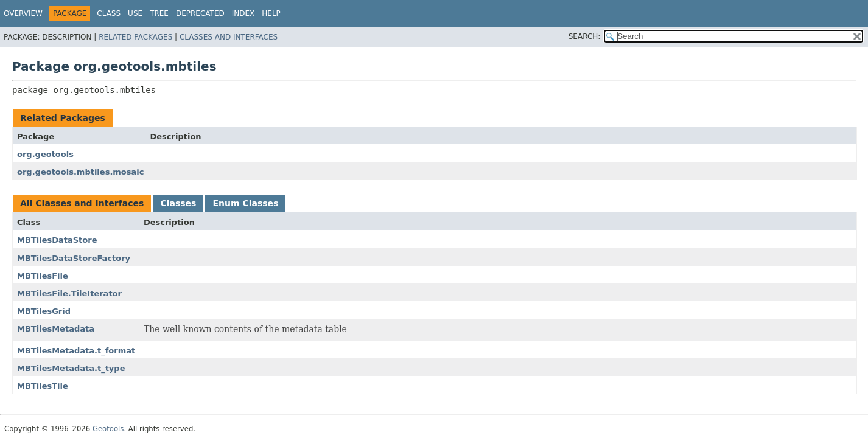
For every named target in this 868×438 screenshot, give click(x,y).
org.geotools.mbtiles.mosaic (80, 172)
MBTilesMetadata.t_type (71, 368)
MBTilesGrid (44, 311)
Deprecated (200, 13)
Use (135, 13)
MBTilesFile (43, 276)
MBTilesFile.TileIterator (69, 294)
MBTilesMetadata (56, 329)
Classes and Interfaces (229, 37)
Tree (159, 13)
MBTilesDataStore (57, 240)
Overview (23, 13)
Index (243, 13)
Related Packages (135, 37)
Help (271, 13)
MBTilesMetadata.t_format (76, 351)
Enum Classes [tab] (245, 203)
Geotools (108, 429)
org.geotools (45, 154)
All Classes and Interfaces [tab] (82, 203)
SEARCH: (585, 36)
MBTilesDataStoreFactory (74, 258)
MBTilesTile (43, 386)
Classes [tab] (178, 203)
